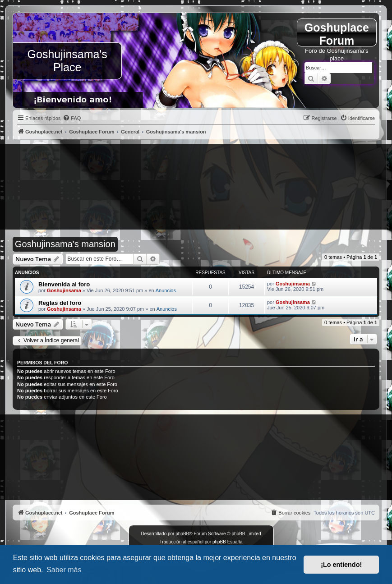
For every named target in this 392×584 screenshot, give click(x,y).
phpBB (182, 534)
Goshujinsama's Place (67, 61)
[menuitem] (72, 118)
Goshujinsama (64, 290)
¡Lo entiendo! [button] (341, 565)
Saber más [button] (64, 570)
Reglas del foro (60, 303)
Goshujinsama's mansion (65, 244)
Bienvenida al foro (64, 284)
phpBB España (228, 542)
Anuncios (166, 290)
